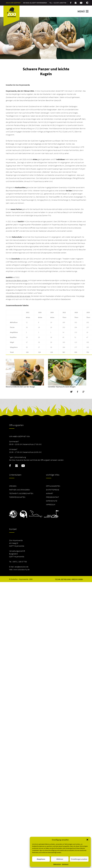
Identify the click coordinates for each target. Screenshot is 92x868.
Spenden (13, 486)
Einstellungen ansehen (79, 859)
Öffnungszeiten (53, 486)
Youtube (23, 466)
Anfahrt (50, 493)
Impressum (65, 864)
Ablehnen (60, 859)
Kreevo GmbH (77, 579)
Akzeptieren (41, 859)
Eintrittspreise (53, 490)
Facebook (10, 466)
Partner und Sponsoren (19, 490)
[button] (87, 840)
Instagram (17, 466)
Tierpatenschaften (17, 497)
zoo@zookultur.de (21, 567)
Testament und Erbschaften (21, 493)
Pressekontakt (52, 497)
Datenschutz (57, 864)
